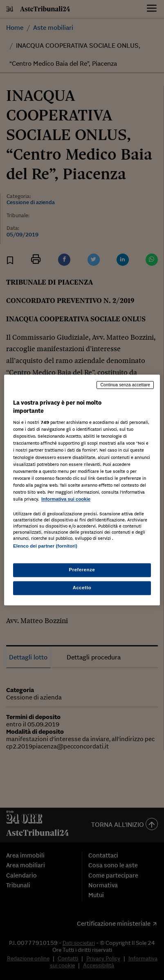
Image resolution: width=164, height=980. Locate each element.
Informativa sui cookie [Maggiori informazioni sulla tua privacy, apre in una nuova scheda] (66, 499)
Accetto (82, 588)
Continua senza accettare (125, 385)
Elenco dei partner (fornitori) (45, 546)
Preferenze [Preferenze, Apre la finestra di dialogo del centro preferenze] (82, 570)
